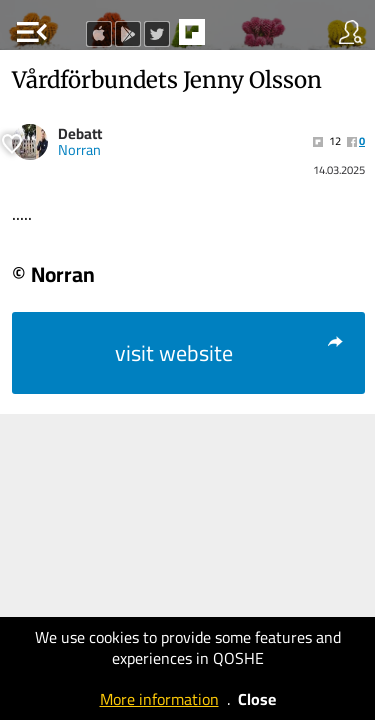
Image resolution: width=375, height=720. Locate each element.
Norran (79, 150)
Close (257, 699)
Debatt (80, 133)
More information (159, 699)
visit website (230, 353)
